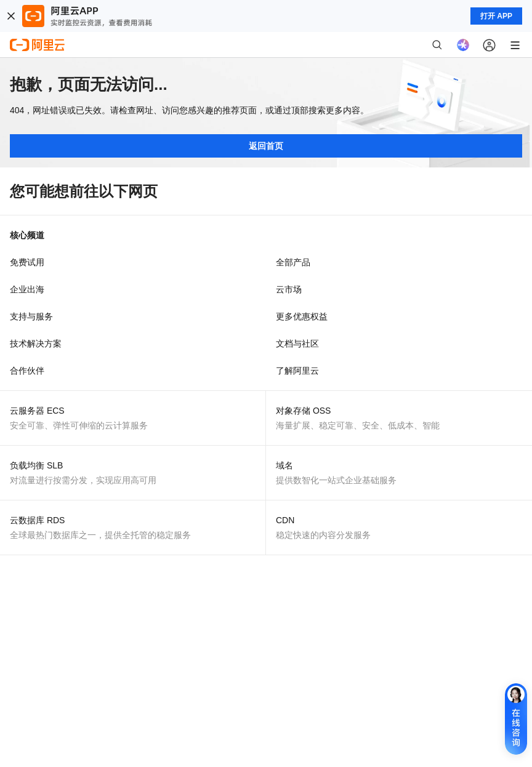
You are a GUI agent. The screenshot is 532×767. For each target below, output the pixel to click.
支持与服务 (31, 316)
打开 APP (496, 16)
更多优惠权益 (302, 316)
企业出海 (27, 289)
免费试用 (27, 262)
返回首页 (266, 146)
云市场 (289, 289)
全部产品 (293, 262)
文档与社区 (297, 343)
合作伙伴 (27, 371)
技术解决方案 (36, 343)
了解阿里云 (297, 371)
